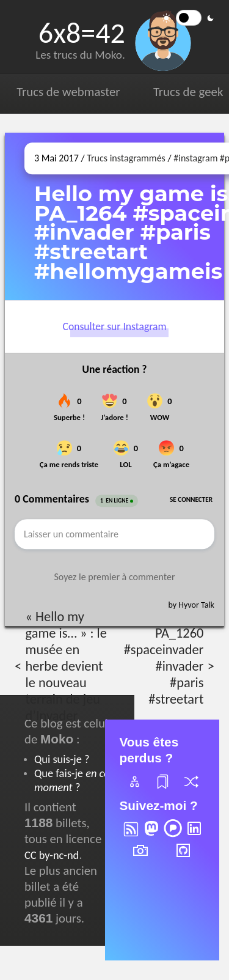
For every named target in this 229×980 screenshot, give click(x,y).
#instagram (195, 158)
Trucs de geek (188, 92)
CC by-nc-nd (52, 855)
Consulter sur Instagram (115, 327)
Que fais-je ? (72, 780)
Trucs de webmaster (68, 92)
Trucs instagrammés (126, 158)
